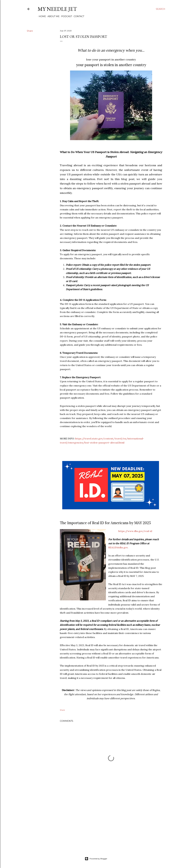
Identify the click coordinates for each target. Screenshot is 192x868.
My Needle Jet (57, 9)
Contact (78, 16)
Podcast (66, 16)
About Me (52, 16)
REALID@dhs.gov (118, 547)
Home (41, 16)
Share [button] (30, 31)
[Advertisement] (111, 821)
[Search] (160, 9)
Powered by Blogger (96, 859)
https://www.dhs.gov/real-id (135, 531)
